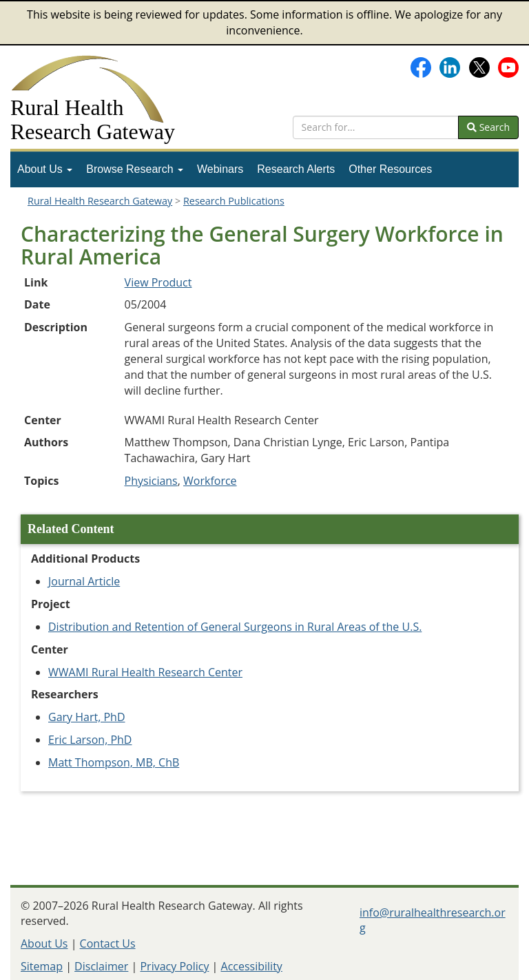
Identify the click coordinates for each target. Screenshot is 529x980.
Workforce (210, 481)
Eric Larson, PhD (90, 740)
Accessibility (252, 966)
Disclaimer (101, 966)
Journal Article (84, 581)
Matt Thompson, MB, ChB (114, 762)
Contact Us (108, 943)
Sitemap (42, 966)
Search (488, 127)
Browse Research (135, 169)
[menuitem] (45, 169)
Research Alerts (296, 169)
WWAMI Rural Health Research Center (145, 672)
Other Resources (390, 169)
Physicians (151, 481)
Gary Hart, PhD (87, 717)
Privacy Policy (174, 966)
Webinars (220, 169)
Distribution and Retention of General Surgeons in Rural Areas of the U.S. (235, 627)
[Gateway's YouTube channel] (508, 66)
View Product (158, 282)
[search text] (376, 127)
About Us (45, 169)
